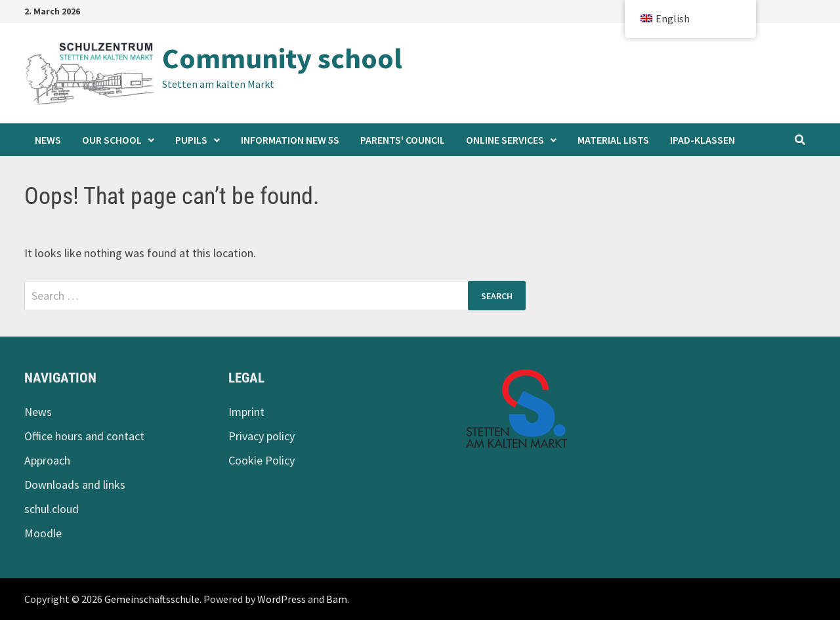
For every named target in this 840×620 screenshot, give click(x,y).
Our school (112, 140)
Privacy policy (262, 436)
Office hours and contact (84, 436)
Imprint (246, 412)
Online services (505, 140)
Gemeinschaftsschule (152, 599)
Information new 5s (290, 140)
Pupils (191, 140)
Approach (47, 460)
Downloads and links (75, 485)
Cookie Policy (262, 460)
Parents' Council (403, 140)
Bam (337, 599)
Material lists (613, 140)
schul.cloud (52, 509)
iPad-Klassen (703, 140)
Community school (282, 58)
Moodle (43, 533)
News (48, 140)
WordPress (282, 599)
